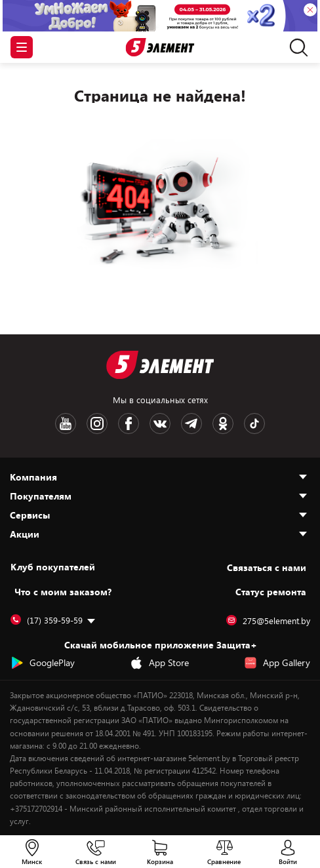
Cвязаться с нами (267, 567)
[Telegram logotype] (191, 424)
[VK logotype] (160, 424)
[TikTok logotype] (254, 424)
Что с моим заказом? (63, 592)
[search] (295, 47)
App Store (159, 663)
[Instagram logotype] (97, 424)
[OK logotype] (223, 424)
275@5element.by (268, 621)
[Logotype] (160, 48)
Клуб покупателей (53, 567)
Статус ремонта (271, 592)
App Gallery (277, 663)
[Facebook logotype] (129, 424)
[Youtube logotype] (66, 424)
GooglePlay (43, 663)
